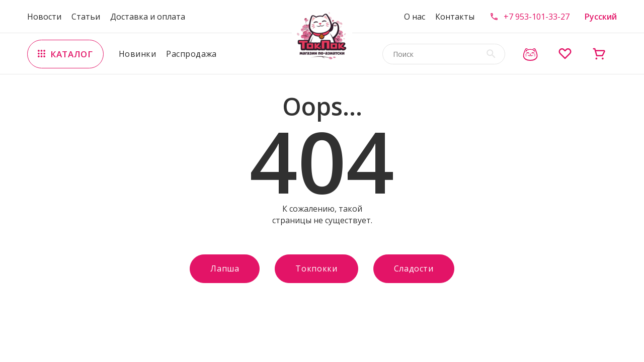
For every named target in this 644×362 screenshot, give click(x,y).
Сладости (414, 268)
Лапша (225, 268)
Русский (601, 17)
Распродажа (191, 54)
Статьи (86, 17)
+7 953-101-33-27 (537, 17)
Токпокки (316, 268)
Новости (44, 17)
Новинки (137, 54)
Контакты (455, 17)
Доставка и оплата (148, 17)
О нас (415, 17)
